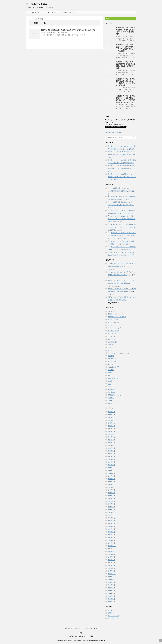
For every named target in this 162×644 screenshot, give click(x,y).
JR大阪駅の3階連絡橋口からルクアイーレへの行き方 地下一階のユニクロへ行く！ (121, 205)
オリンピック (112, 334)
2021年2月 (111, 462)
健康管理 (111, 356)
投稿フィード (112, 613)
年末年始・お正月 (114, 367)
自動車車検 (111, 392)
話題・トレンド (113, 401)
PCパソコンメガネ (114, 320)
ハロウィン (111, 347)
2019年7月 (111, 496)
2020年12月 (112, 468)
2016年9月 (111, 582)
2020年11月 (112, 470)
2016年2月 (111, 602)
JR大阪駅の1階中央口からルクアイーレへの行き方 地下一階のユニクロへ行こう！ (121, 191)
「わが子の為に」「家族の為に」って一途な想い (81, 636)
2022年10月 (112, 445)
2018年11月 (112, 515)
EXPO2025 (111, 311)
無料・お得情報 (113, 378)
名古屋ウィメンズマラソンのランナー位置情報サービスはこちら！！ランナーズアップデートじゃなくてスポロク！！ (122, 236)
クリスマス (111, 336)
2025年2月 (111, 431)
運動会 (110, 403)
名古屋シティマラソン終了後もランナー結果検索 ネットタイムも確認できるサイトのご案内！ (126, 48)
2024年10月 (112, 437)
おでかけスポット (114, 322)
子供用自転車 (112, 359)
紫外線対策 (111, 389)
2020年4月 (111, 479)
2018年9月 (111, 521)
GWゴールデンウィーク (116, 314)
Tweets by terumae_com (114, 132)
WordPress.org (113, 619)
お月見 (110, 325)
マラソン (111, 350)
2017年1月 (111, 571)
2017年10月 (112, 551)
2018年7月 (111, 526)
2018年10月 (112, 518)
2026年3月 (111, 412)
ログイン (111, 610)
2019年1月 (111, 510)
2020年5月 (111, 476)
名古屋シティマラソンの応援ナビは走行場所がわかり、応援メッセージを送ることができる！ (125, 82)
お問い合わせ (35, 13)
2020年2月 (111, 482)
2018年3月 (111, 537)
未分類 (110, 373)
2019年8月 (111, 493)
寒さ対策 (111, 364)
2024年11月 (112, 434)
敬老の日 (111, 370)
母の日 (110, 375)
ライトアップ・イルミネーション (119, 353)
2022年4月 (111, 448)
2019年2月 (111, 507)
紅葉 (109, 387)
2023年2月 (111, 443)
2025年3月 (111, 429)
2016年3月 (111, 599)
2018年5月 (111, 532)
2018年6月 (111, 529)
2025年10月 (112, 423)
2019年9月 (111, 490)
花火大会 (111, 398)
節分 (109, 384)
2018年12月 (112, 512)
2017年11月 (112, 549)
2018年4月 (111, 535)
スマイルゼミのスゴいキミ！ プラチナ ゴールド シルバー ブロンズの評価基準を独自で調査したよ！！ (121, 219)
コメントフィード (114, 616)
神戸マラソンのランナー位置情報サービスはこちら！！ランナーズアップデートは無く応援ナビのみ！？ (122, 227)
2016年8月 (111, 585)
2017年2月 (111, 568)
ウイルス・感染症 (114, 331)
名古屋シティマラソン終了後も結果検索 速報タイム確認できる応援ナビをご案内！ (126, 65)
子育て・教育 (57, 33)
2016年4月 (111, 596)
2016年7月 (111, 588)
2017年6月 (111, 560)
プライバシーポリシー (68, 13)
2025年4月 (111, 426)
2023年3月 (111, 440)
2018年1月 (111, 543)
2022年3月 (111, 451)
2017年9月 (111, 554)
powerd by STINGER (99, 641)
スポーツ (111, 345)
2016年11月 (112, 577)
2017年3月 (111, 565)
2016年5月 (111, 593)
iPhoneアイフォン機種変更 (117, 317)
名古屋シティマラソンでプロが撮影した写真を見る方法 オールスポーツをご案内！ (125, 31)
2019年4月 (111, 501)
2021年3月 (111, 459)
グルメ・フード (113, 339)
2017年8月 (111, 557)
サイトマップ (52, 13)
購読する (110, 18)
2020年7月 (111, 473)
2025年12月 (112, 417)
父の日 (110, 381)
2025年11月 (112, 420)
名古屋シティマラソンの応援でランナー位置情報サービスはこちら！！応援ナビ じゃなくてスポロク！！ (125, 99)
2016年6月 (111, 591)
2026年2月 (111, 415)
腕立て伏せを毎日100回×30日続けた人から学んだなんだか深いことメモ (68, 30)
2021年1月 (111, 465)
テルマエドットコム (37, 4)
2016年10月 (112, 579)
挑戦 (62, 33)
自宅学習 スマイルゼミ (115, 395)
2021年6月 (111, 454)
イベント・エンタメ (114, 328)
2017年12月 (112, 546)
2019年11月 (112, 484)
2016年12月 (112, 574)
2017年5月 (111, 563)
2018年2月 (111, 540)
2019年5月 (111, 498)
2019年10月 (112, 487)
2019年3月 (111, 504)
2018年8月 (111, 524)
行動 (66, 33)
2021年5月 (111, 456)
